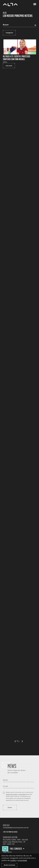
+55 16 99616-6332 (10, 832)
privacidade (22, 794)
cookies (13, 860)
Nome (5, 780)
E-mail (5, 786)
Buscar (6, 25)
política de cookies (11, 794)
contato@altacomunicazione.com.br (16, 828)
